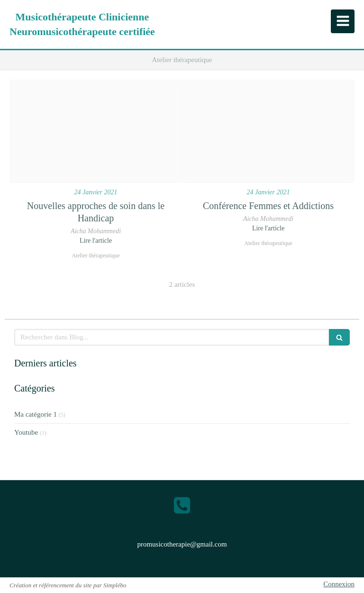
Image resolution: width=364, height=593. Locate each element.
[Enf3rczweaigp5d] (96, 131)
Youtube (26, 432)
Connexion (339, 584)
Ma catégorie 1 (36, 414)
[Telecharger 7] (268, 131)
